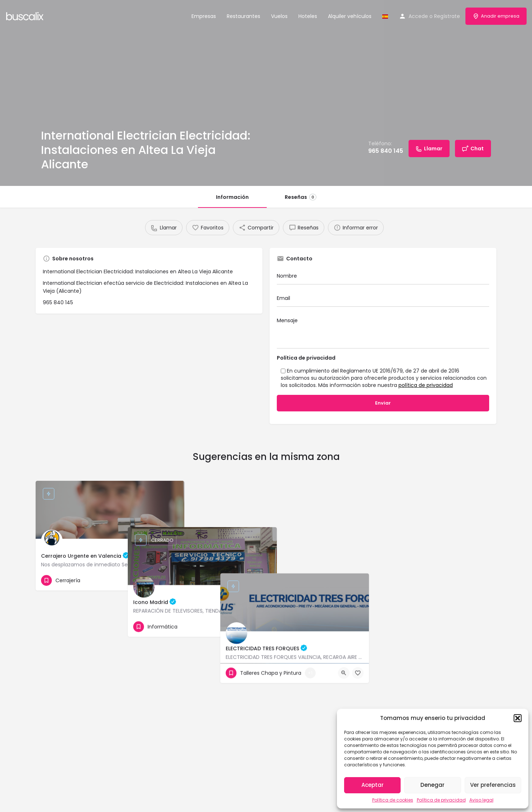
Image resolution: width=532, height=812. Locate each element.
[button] (518, 718)
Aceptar (373, 785)
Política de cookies (393, 800)
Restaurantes (244, 16)
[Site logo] (26, 15)
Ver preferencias (493, 785)
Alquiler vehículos (350, 16)
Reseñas (301, 197)
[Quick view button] (159, 580)
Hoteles (308, 16)
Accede (418, 16)
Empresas (204, 16)
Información (232, 197)
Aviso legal (481, 800)
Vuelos (279, 16)
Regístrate (447, 16)
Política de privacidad (441, 800)
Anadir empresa (496, 16)
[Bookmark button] (173, 580)
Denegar (432, 785)
